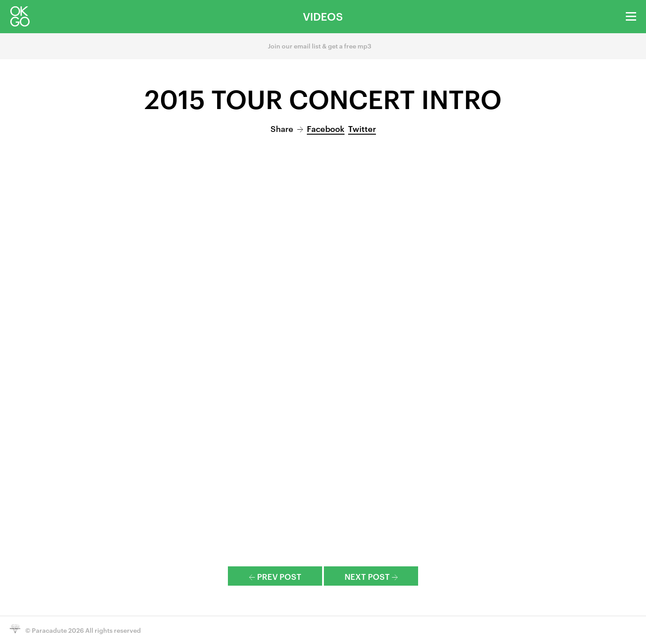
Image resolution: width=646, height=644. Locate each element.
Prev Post (275, 576)
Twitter (362, 128)
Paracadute (49, 630)
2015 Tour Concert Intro (323, 98)
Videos (323, 16)
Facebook (326, 128)
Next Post (371, 576)
